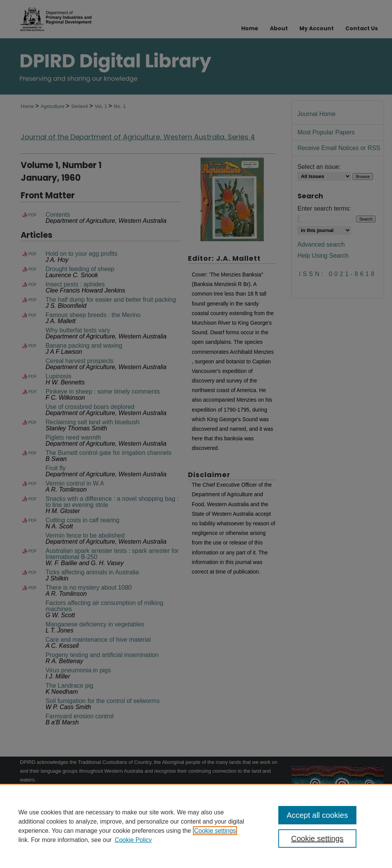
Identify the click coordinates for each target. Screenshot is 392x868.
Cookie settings (215, 831)
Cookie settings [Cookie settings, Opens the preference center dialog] (317, 839)
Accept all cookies (317, 815)
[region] (196, 826)
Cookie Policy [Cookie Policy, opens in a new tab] (133, 840)
